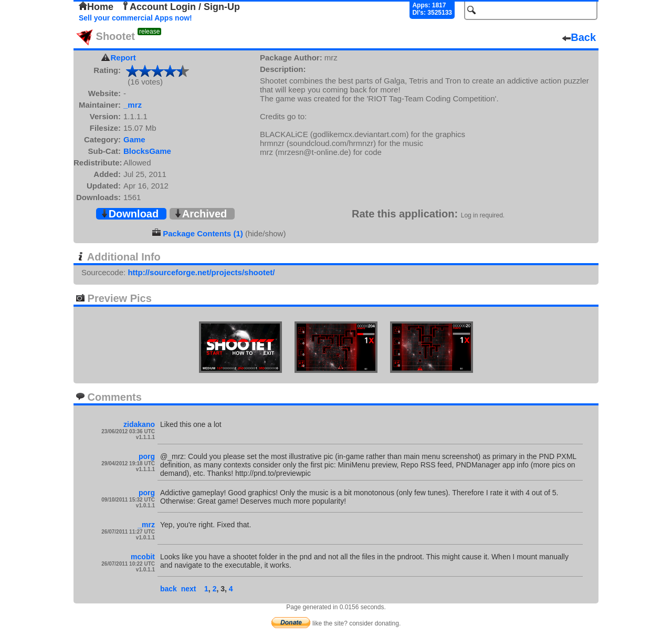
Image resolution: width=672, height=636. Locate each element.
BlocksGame (147, 151)
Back (579, 37)
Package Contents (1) (203, 233)
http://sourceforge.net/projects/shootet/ (201, 272)
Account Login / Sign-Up (181, 7)
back (169, 589)
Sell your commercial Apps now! (135, 18)
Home (96, 7)
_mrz (133, 105)
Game (134, 139)
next (189, 589)
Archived (201, 214)
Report (123, 58)
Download (130, 214)
